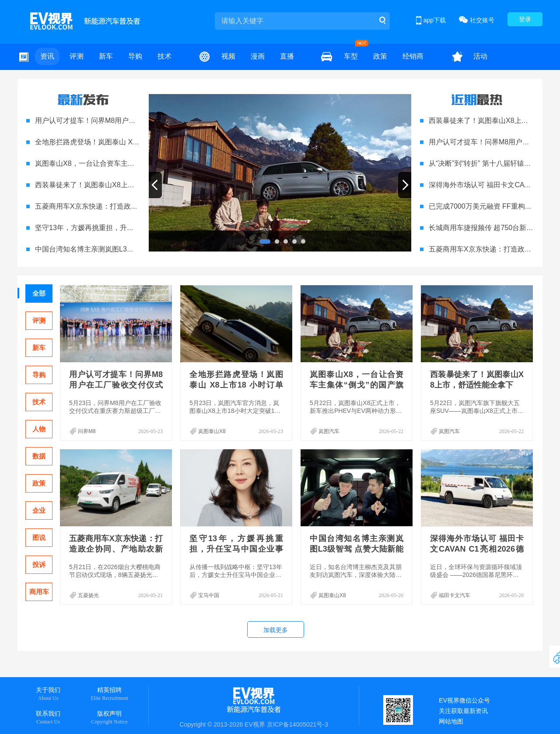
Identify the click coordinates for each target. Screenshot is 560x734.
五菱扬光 (88, 595)
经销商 (413, 56)
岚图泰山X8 (212, 431)
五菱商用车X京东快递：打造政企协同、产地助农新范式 (121, 206)
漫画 (258, 56)
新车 (106, 56)
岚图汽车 (329, 431)
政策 (380, 56)
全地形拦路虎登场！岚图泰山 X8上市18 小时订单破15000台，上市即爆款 (236, 385)
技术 (164, 56)
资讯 (47, 56)
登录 (525, 19)
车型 (351, 56)
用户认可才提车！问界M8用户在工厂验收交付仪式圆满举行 (127, 121)
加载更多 (276, 630)
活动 (480, 56)
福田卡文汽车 (455, 595)
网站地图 (451, 721)
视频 (228, 56)
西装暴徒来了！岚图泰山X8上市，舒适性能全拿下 (113, 185)
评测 (77, 56)
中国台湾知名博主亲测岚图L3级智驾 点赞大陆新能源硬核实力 (131, 249)
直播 (287, 56)
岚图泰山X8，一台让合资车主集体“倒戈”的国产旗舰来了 (122, 163)
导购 (135, 56)
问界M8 (87, 431)
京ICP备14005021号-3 (297, 724)
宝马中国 (209, 595)
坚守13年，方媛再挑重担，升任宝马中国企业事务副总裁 (123, 228)
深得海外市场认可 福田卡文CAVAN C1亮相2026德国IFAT (477, 549)
